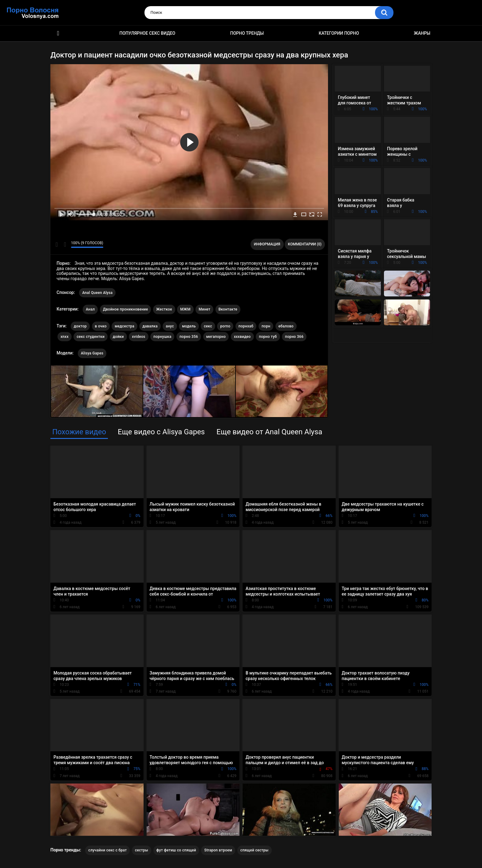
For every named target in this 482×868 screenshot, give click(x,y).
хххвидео (242, 337)
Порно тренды (247, 33)
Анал (90, 309)
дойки (118, 337)
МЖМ (185, 309)
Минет (204, 309)
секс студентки (91, 337)
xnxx (65, 337)
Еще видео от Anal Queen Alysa (269, 432)
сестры (142, 850)
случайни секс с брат (107, 850)
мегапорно (216, 337)
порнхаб (246, 326)
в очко (101, 326)
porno (225, 326)
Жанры (422, 33)
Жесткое (164, 309)
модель (189, 326)
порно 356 (189, 337)
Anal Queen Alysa (97, 293)
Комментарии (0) (305, 244)
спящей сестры (255, 850)
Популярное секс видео (148, 33)
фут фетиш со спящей (176, 850)
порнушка (162, 337)
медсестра (124, 326)
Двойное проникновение (126, 309)
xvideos (138, 337)
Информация (267, 244)
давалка (150, 326)
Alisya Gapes (92, 353)
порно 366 (294, 337)
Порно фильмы (58, 33)
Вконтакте (228, 309)
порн (266, 326)
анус (170, 326)
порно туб (268, 337)
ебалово (286, 326)
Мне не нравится (65, 244)
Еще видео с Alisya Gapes (161, 432)
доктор (80, 326)
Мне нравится (57, 244)
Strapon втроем (218, 850)
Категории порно (339, 33)
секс (208, 326)
